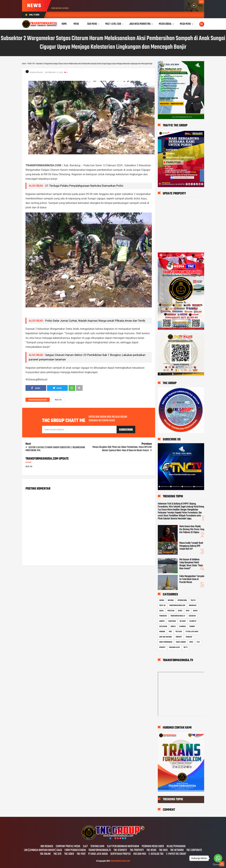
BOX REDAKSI (47, 846)
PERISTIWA (171, 611)
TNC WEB (163, 850)
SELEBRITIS (193, 621)
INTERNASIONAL (182, 600)
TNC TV (186, 647)
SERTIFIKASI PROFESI (121, 854)
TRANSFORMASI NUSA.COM (120, 861)
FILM (198, 642)
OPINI (188, 611)
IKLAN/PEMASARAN (176, 846)
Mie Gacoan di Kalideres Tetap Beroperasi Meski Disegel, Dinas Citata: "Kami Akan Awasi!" (191, 564)
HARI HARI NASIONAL (166, 637)
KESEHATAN (192, 616)
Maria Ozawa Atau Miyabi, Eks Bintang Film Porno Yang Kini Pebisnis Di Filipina (192, 529)
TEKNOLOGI (189, 637)
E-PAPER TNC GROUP (176, 854)
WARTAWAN (172, 621)
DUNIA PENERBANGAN (166, 642)
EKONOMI (192, 627)
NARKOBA (162, 632)
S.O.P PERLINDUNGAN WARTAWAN (123, 846)
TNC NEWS (183, 621)
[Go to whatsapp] (218, 858)
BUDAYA (173, 627)
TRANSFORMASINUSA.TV (178, 616)
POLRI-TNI (58, 400)
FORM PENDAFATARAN (75, 850)
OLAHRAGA (183, 627)
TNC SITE (58, 854)
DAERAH (162, 600)
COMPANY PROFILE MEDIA (68, 846)
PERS (170, 632)
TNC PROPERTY (137, 850)
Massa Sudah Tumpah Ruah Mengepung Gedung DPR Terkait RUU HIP (191, 546)
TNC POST (81, 854)
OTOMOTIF (162, 647)
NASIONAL (171, 600)
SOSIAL (162, 611)
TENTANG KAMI (97, 846)
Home (64, 24)
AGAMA (195, 611)
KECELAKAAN (163, 627)
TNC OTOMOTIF (120, 850)
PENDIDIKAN (163, 616)
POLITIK (193, 600)
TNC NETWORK (177, 850)
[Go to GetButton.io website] (218, 865)
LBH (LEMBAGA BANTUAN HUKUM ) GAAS (43, 850)
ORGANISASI (193, 605)
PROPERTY (179, 637)
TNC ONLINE (45, 854)
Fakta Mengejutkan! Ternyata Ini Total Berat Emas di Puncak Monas (192, 579)
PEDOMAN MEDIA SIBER (153, 846)
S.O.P (85, 846)
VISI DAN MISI (140, 854)
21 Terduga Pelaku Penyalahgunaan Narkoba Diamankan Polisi (84, 186)
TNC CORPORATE (194, 850)
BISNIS (180, 611)
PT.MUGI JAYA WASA (192, 632)
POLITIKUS (179, 632)
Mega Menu (185, 24)
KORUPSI (162, 621)
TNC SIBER (69, 854)
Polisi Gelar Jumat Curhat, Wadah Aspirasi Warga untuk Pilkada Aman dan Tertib (95, 321)
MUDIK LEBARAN (181, 642)
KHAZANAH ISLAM (174, 647)
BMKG (191, 642)
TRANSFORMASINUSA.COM (177, 605)
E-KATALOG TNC (156, 854)
